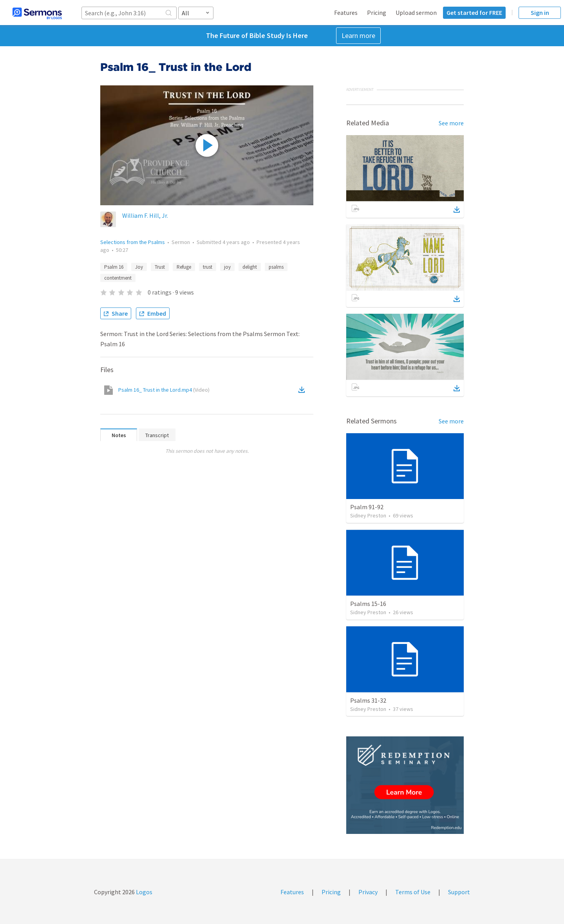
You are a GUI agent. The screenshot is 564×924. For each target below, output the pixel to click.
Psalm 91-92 (367, 507)
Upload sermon (416, 13)
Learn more (358, 35)
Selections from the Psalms (133, 242)
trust (208, 267)
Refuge (184, 267)
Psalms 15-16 (368, 604)
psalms (276, 267)
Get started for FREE (474, 13)
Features (346, 13)
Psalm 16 (114, 267)
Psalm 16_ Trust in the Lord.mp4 (164, 390)
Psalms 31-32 (368, 700)
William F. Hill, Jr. (145, 215)
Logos (144, 892)
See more (451, 123)
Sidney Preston (368, 515)
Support (459, 892)
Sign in (540, 13)
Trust (160, 267)
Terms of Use (413, 892)
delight (250, 267)
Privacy (368, 892)
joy (227, 267)
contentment (118, 278)
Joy (139, 267)
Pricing (377, 13)
